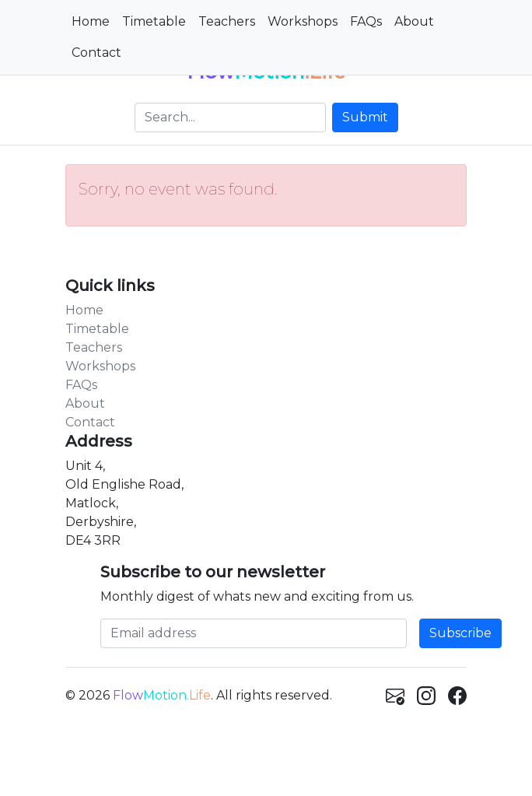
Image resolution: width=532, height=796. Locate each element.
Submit (365, 117)
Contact (96, 53)
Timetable (154, 21)
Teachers (227, 21)
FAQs (366, 21)
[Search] (230, 117)
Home (91, 21)
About (414, 21)
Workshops (303, 21)
